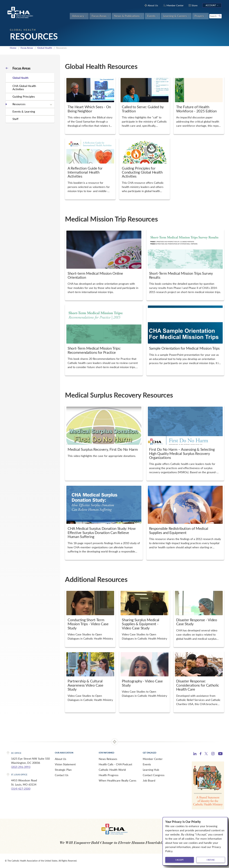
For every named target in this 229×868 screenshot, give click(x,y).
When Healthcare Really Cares (118, 780)
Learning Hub (151, 770)
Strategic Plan (63, 770)
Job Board (149, 780)
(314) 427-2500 (21, 789)
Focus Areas (27, 48)
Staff (15, 119)
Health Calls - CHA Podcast (115, 764)
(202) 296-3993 (21, 767)
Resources (19, 104)
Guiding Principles (24, 96)
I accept (180, 860)
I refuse (211, 860)
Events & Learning (24, 111)
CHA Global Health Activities (24, 87)
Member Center (153, 759)
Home (13, 48)
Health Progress (109, 775)
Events (147, 764)
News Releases (108, 759)
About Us (61, 759)
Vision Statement (65, 764)
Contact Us (62, 775)
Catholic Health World (112, 770)
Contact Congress (154, 775)
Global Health (45, 48)
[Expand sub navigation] (51, 105)
